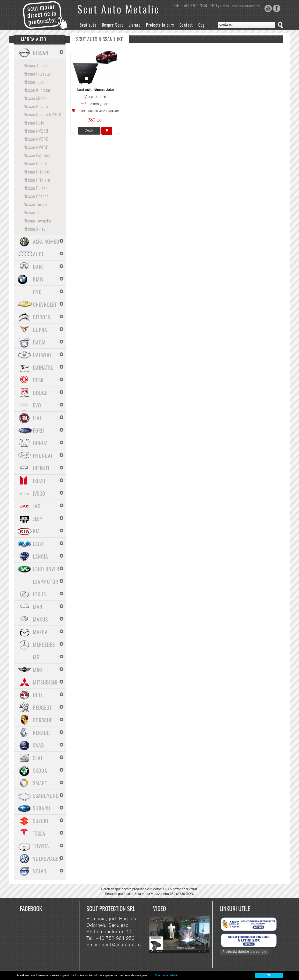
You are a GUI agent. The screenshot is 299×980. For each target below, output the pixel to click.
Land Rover (46, 569)
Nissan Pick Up (37, 163)
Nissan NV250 (36, 131)
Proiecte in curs (160, 25)
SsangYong (46, 796)
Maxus (40, 619)
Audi (38, 254)
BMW (38, 279)
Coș (201, 25)
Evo (37, 405)
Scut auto (88, 25)
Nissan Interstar (37, 73)
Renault (42, 733)
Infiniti (41, 468)
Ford (39, 430)
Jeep (38, 518)
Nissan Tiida (34, 212)
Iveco (39, 493)
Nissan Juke (34, 82)
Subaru (42, 808)
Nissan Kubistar (37, 90)
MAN (38, 607)
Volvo (40, 871)
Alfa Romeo (46, 241)
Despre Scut (112, 25)
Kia (36, 531)
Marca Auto (34, 39)
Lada (38, 544)
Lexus (39, 594)
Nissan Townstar (38, 220)
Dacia (39, 342)
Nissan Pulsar (35, 188)
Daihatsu (43, 367)
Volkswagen (47, 858)
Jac (37, 506)
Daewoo (42, 355)
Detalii (89, 131)
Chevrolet (45, 304)
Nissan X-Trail (36, 229)
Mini (38, 670)
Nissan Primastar (38, 171)
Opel (38, 695)
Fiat (37, 418)
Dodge (40, 393)
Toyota (41, 846)
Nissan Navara (36, 106)
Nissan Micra (35, 98)
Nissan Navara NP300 (43, 114)
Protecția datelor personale (244, 952)
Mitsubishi (45, 682)
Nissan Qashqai (37, 196)
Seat (38, 758)
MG (36, 657)
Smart (40, 783)
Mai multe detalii (166, 975)
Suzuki (41, 821)
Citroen (42, 317)
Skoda (40, 770)
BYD (37, 292)
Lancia (41, 556)
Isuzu (39, 481)
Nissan (41, 52)
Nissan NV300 (36, 139)
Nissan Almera (36, 65)
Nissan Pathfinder (39, 155)
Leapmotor (46, 581)
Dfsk (38, 380)
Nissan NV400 (36, 147)
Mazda (40, 632)
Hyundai (43, 455)
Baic (38, 267)
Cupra (40, 330)
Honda (40, 443)
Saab (39, 745)
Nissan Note (34, 122)
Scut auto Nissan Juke (95, 90)
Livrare (135, 25)
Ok (269, 975)
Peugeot (42, 707)
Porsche (43, 720)
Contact (186, 25)
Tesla (39, 833)
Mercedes (44, 644)
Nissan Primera (37, 180)
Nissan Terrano (37, 204)
